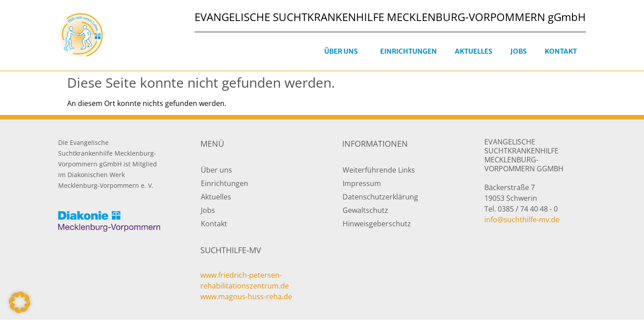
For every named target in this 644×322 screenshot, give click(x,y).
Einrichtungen (409, 51)
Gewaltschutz (365, 210)
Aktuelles (474, 51)
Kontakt (561, 51)
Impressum (362, 183)
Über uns (343, 51)
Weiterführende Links (379, 170)
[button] (20, 302)
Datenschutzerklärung (380, 197)
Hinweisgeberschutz (377, 224)
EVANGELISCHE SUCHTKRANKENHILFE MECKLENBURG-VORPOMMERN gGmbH (390, 17)
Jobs (519, 51)
